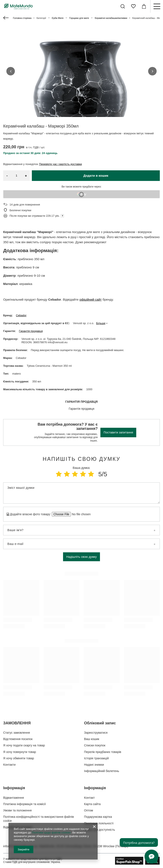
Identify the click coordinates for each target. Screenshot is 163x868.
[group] (81, 89)
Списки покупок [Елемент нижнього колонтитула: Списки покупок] (95, 745)
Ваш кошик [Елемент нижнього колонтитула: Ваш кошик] (92, 739)
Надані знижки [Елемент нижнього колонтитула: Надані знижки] (94, 765)
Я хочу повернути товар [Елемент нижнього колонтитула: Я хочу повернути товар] (20, 752)
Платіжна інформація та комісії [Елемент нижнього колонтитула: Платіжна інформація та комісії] (25, 804)
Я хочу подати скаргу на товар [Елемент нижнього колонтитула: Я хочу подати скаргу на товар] (24, 745)
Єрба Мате (58, 18)
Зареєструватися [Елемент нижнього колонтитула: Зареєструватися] (96, 733)
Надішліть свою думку (81, 557)
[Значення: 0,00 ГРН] (144, 6)
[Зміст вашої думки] (81, 493)
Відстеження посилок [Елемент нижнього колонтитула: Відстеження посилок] (18, 739)
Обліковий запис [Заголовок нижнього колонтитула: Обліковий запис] (100, 723)
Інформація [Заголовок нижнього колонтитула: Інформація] (14, 788)
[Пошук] (123, 6)
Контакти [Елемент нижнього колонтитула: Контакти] (9, 765)
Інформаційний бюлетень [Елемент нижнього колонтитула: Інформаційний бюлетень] (102, 771)
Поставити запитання (118, 432)
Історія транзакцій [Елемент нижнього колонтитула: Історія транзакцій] (96, 758)
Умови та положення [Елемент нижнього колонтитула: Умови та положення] (17, 810)
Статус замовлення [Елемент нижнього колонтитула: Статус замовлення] (17, 733)
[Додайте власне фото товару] (80, 514)
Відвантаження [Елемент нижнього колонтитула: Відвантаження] (14, 798)
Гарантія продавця (31, 331)
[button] (11, 71)
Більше (101, 323)
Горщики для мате (79, 18)
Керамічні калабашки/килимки (111, 18)
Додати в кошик (96, 176)
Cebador (21, 315)
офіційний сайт (91, 299)
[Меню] (157, 6)
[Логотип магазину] (18, 6)
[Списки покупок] (133, 6)
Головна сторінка (22, 18)
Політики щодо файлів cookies (51, 833)
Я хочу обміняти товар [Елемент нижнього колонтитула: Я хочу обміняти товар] (19, 758)
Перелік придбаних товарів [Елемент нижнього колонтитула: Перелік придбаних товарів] (103, 752)
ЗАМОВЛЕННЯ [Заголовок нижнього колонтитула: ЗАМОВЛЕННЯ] (17, 723)
